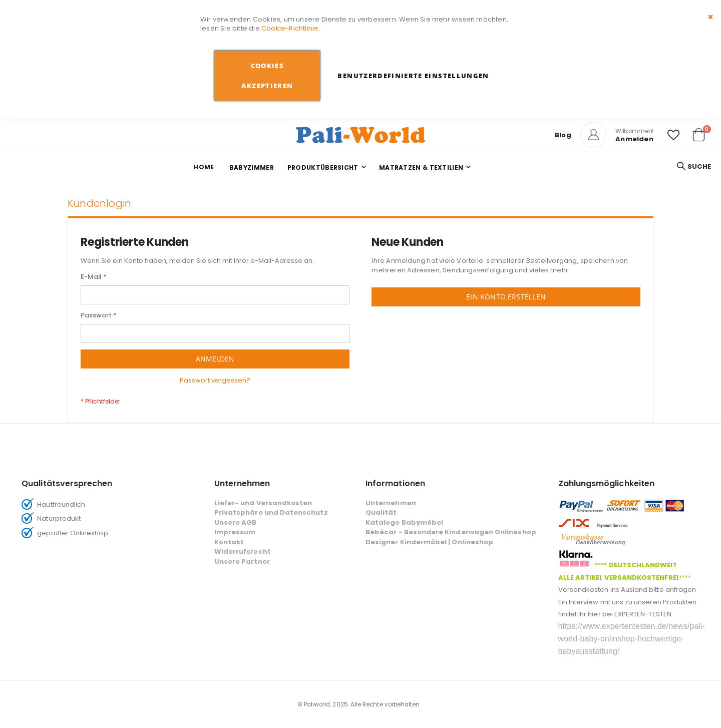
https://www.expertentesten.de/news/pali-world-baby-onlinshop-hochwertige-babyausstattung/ (632, 639)
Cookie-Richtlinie (290, 28)
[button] (673, 135)
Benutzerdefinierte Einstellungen (413, 76)
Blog (563, 135)
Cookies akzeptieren (267, 76)
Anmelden (634, 139)
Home (204, 167)
